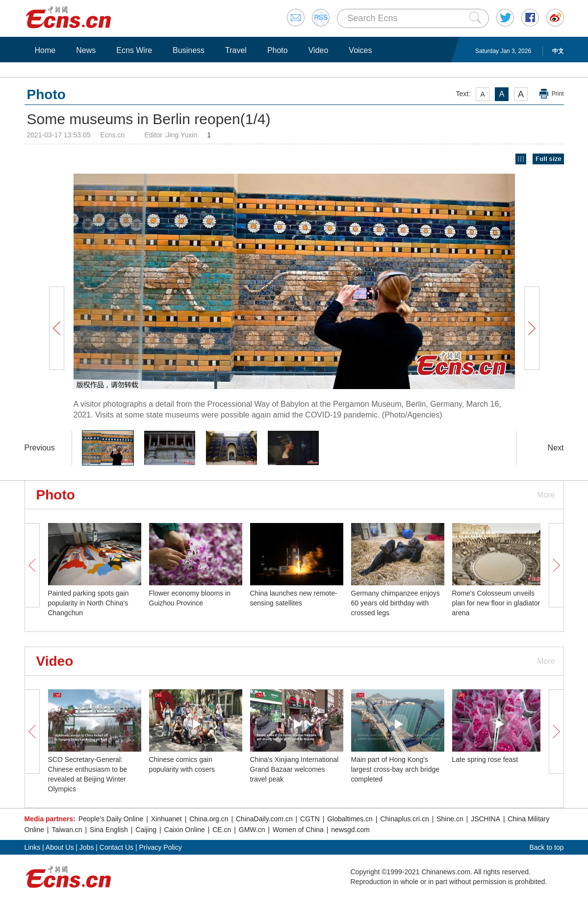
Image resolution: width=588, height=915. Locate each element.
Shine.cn (450, 819)
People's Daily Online (111, 819)
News (86, 50)
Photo (278, 50)
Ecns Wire (134, 50)
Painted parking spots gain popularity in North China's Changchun (89, 603)
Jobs (87, 847)
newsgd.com (350, 830)
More (546, 495)
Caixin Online (185, 830)
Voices (360, 50)
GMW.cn (252, 830)
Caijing (146, 830)
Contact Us (116, 847)
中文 (558, 51)
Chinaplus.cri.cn (405, 819)
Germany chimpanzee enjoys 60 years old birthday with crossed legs (396, 603)
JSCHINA (486, 819)
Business (189, 50)
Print (558, 94)
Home (45, 50)
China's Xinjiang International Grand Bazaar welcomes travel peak (294, 769)
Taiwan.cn (67, 830)
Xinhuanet (166, 819)
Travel (236, 50)
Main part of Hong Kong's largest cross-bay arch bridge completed (396, 769)
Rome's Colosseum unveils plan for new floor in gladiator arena (496, 603)
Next (556, 448)
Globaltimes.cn (350, 819)
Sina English (109, 830)
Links (33, 847)
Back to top (546, 847)
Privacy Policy (161, 847)
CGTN (310, 819)
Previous (40, 448)
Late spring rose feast (485, 759)
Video (319, 50)
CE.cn (222, 830)
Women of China (298, 830)
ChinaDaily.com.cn (264, 819)
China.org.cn (209, 819)
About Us (60, 847)
